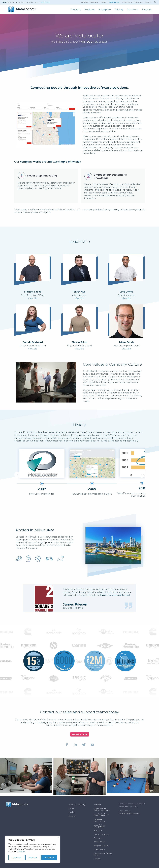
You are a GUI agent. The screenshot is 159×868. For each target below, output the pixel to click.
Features (90, 10)
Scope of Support (102, 845)
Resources (99, 838)
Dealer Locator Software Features (102, 809)
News (104, 2)
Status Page (99, 849)
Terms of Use (100, 842)
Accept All (49, 858)
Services (98, 805)
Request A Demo (90, 2)
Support (146, 10)
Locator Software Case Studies (102, 815)
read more (45, 2)
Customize (16, 858)
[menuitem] (76, 10)
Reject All (33, 858)
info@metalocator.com (129, 813)
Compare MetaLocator (100, 820)
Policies (22, 851)
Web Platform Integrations (100, 826)
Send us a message (132, 2)
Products (76, 10)
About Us (114, 2)
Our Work (132, 10)
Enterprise (105, 10)
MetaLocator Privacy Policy (103, 854)
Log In (148, 2)
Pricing (119, 10)
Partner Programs (102, 834)
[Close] (59, 837)
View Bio (33, 298)
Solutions (98, 830)
